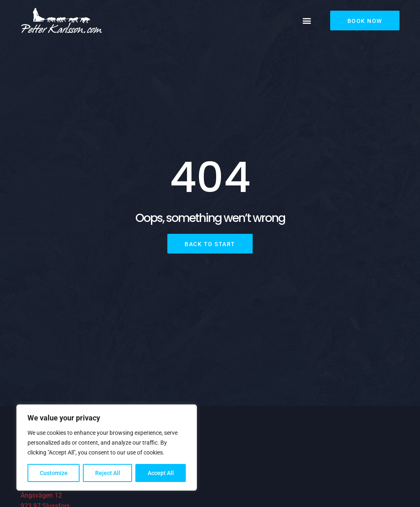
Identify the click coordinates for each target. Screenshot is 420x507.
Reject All (108, 473)
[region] (107, 448)
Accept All (161, 473)
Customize (54, 473)
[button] (307, 21)
